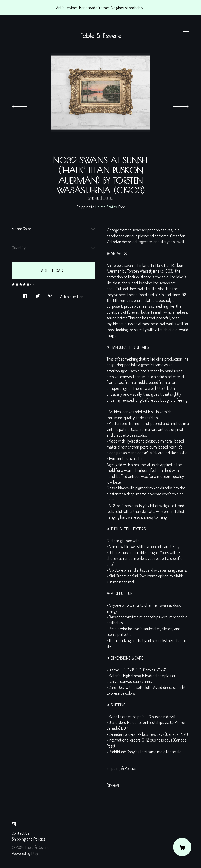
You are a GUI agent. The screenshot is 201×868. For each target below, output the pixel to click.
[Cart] (182, 847)
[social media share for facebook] (25, 294)
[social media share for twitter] (38, 294)
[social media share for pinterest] (50, 294)
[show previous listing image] (25, 105)
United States (106, 207)
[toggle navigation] (186, 34)
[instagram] (14, 824)
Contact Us (21, 833)
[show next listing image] (176, 105)
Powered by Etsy (25, 853)
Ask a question (72, 297)
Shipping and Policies (29, 839)
